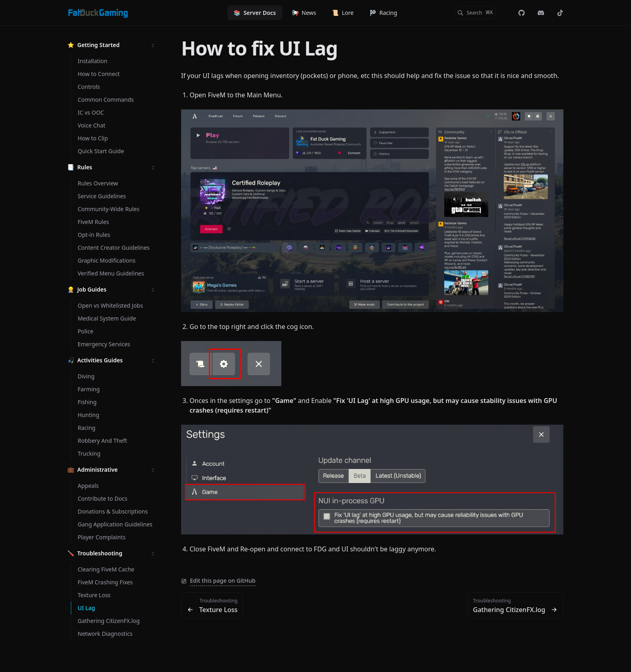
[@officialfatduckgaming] (560, 13)
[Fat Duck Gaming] (98, 13)
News (304, 13)
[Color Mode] (505, 13)
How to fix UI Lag (259, 48)
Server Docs (255, 13)
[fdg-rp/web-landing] (522, 13)
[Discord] (541, 13)
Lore (343, 13)
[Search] (475, 13)
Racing (384, 13)
